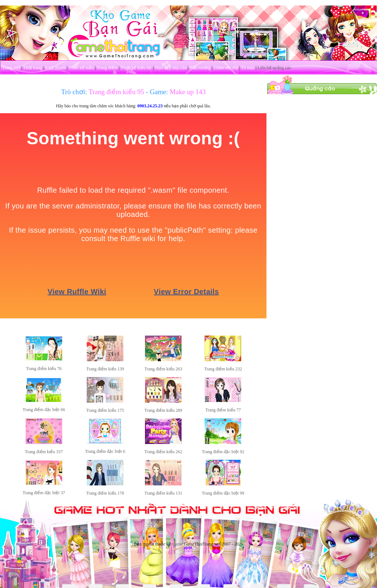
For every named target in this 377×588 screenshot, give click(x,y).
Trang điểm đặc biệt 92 (223, 452)
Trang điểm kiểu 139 (105, 369)
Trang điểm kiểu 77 (223, 410)
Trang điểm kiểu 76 (44, 369)
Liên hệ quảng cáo (275, 68)
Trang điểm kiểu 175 (105, 410)
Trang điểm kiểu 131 (163, 493)
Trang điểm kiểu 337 (44, 452)
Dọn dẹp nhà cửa (171, 68)
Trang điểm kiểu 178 (105, 493)
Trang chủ (11, 68)
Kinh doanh (55, 68)
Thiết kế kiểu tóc (136, 68)
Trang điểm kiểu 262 (163, 452)
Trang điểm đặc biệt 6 (105, 451)
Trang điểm (107, 68)
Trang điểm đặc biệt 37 (44, 493)
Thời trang (33, 68)
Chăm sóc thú (226, 68)
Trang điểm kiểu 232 (223, 369)
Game (178, 544)
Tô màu (248, 68)
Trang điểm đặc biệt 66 (44, 410)
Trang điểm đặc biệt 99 (223, 493)
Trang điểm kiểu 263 (163, 369)
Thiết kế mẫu (81, 68)
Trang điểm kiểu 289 (163, 410)
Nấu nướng (200, 68)
